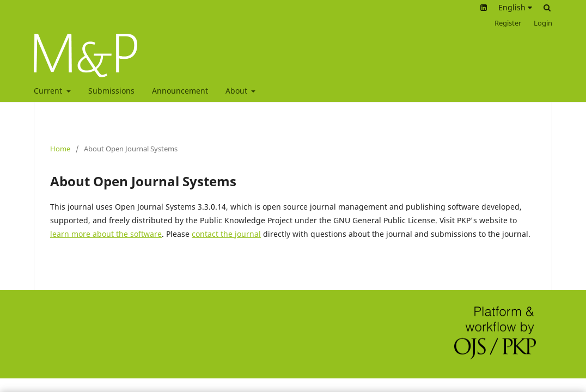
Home (60, 149)
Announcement (180, 91)
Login (543, 23)
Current (49, 91)
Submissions (111, 91)
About (237, 91)
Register (508, 23)
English (515, 7)
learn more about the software (106, 234)
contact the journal (226, 234)
